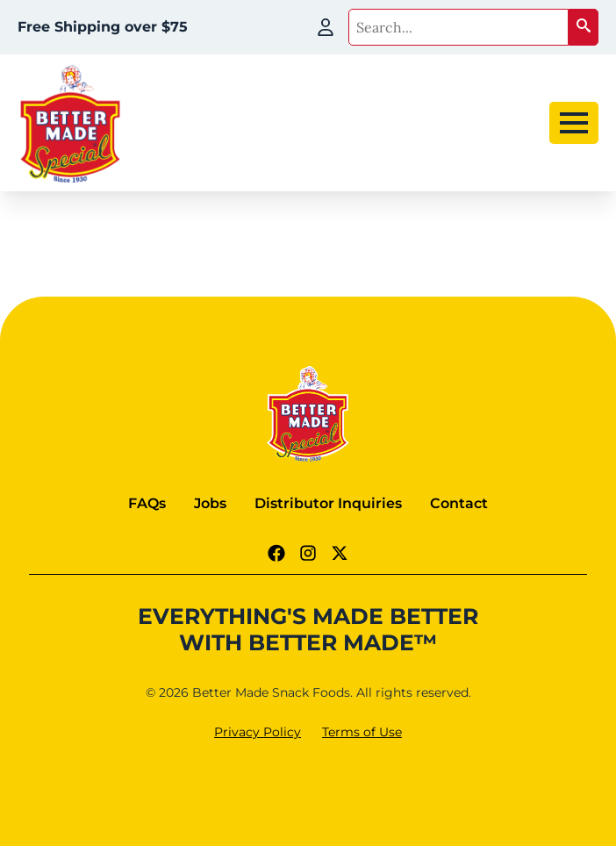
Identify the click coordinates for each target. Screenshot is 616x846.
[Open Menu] (574, 123)
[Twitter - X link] (340, 553)
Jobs (210, 503)
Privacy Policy (258, 732)
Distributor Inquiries (328, 503)
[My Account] (326, 27)
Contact (459, 503)
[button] (584, 27)
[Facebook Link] (276, 553)
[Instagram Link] (308, 553)
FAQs (147, 503)
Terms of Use (362, 732)
